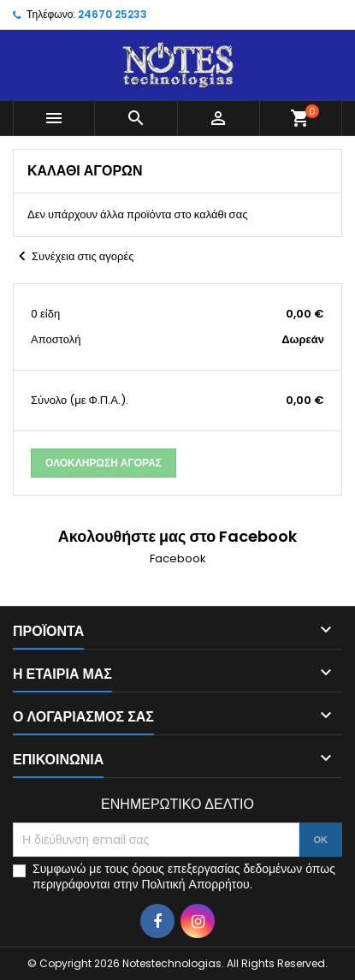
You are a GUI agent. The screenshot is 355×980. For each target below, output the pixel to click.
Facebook (178, 558)
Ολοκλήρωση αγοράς (104, 463)
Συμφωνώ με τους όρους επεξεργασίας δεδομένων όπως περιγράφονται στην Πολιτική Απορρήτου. (184, 876)
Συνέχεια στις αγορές (73, 257)
